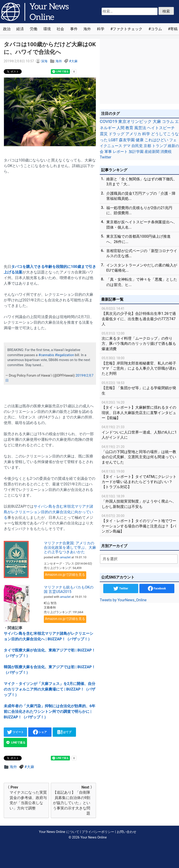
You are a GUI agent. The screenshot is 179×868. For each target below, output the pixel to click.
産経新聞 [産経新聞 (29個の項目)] (152, 152)
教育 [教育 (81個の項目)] (129, 128)
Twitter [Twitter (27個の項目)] (105, 157)
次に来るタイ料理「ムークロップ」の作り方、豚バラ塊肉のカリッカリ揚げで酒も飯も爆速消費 (139, 341)
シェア (40, 732)
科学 (101, 29)
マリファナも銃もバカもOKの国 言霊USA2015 (69, 589)
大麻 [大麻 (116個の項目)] (157, 122)
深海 (44, 61)
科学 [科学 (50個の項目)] (146, 134)
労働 (34, 29)
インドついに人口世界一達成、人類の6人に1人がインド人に (139, 432)
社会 (60, 29)
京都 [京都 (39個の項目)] (147, 146)
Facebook (157, 589)
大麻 (74, 61)
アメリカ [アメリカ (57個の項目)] (133, 134)
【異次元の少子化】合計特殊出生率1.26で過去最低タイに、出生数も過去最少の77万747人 (139, 316)
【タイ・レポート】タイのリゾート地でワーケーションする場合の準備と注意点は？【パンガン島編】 (139, 523)
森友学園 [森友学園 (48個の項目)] (127, 140)
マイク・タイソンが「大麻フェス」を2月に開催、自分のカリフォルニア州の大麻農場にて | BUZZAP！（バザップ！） (50, 689)
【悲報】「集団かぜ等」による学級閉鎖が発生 (139, 388)
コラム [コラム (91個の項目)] (168, 122)
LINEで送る (15, 743)
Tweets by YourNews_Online (123, 600)
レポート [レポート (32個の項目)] (120, 152)
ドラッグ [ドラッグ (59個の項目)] (117, 134)
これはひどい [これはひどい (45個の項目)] (156, 140)
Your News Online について (59, 832)
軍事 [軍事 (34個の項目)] (108, 152)
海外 (87, 29)
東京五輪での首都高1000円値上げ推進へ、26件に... (138, 239)
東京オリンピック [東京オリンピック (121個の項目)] (135, 121)
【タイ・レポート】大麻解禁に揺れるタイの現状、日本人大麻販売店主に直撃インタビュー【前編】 (139, 410)
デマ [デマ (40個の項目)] (127, 146)
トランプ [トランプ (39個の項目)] (159, 146)
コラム (156, 29)
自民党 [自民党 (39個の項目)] (137, 146)
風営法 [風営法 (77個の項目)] (140, 128)
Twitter (121, 589)
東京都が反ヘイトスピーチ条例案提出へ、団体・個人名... (142, 225)
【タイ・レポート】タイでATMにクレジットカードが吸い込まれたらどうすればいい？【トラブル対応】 (139, 479)
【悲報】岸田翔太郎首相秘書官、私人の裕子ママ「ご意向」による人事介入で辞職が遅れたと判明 (139, 366)
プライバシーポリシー (98, 832)
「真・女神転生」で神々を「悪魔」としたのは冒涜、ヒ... (142, 282)
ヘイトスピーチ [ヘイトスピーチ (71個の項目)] (161, 128)
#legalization (64, 355)
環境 (47, 29)
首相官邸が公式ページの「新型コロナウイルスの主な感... (142, 253)
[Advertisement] (50, 216)
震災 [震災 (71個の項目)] (104, 134)
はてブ (64, 732)
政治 (7, 29)
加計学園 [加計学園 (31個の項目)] (136, 152)
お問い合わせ (127, 832)
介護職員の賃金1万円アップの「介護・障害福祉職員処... (141, 196)
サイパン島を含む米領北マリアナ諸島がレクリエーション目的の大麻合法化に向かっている (48, 512)
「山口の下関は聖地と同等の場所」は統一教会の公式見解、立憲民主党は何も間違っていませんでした (139, 454)
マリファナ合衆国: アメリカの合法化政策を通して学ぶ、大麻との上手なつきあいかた (70, 547)
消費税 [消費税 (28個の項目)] (166, 152)
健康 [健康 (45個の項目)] (140, 140)
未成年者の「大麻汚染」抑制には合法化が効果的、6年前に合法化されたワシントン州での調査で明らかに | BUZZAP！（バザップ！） (50, 712)
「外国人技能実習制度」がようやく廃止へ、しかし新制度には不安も (139, 501)
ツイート (15, 732)
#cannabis (46, 355)
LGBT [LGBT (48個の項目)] (113, 140)
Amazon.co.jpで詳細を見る (65, 575)
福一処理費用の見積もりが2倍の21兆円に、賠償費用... (139, 210)
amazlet (65, 557)
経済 (20, 29)
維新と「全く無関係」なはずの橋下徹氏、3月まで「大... (142, 182)
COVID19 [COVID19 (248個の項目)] (108, 122)
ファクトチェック (127, 29)
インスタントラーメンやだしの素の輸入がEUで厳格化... (142, 268)
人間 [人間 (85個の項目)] (120, 128)
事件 (74, 29)
